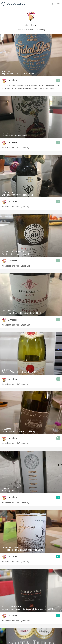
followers (31, 30)
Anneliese (13, 80)
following (42, 30)
